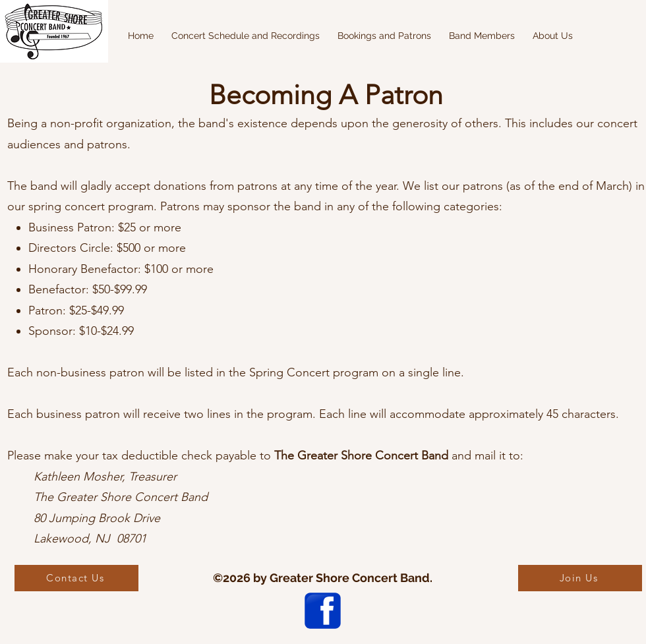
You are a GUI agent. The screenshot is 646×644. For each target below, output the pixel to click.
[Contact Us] (76, 578)
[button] (245, 36)
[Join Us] (580, 578)
